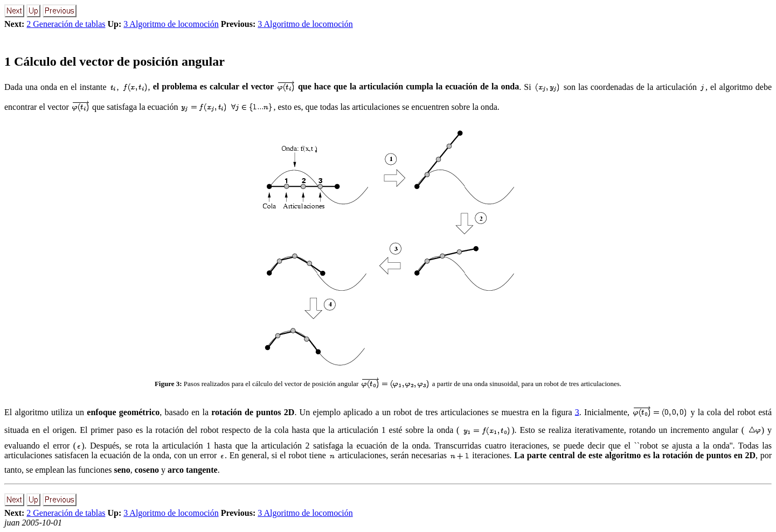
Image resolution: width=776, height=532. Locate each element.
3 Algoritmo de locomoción (171, 24)
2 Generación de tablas (66, 24)
